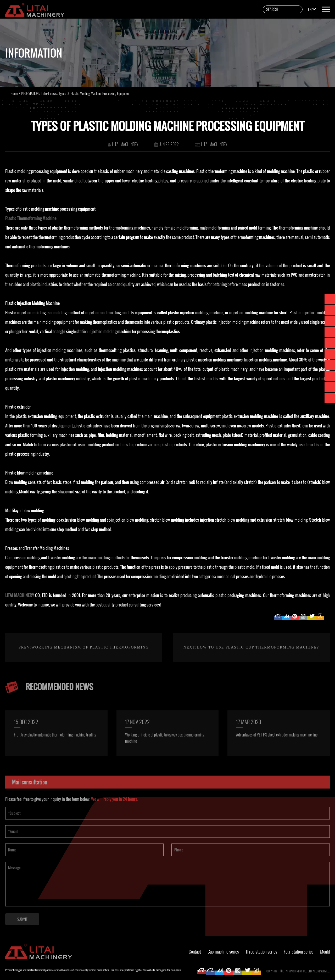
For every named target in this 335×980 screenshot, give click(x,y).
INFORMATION (30, 93)
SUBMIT (22, 930)
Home (14, 93)
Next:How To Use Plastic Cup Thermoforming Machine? (251, 658)
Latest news (49, 93)
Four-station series (299, 951)
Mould (325, 951)
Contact (195, 951)
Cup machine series (223, 951)
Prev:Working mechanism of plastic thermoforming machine (84, 673)
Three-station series (261, 951)
